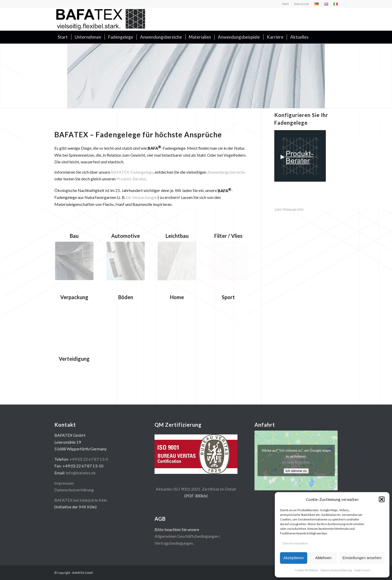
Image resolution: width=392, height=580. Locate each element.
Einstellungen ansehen (362, 558)
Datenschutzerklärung (336, 570)
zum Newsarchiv (289, 209)
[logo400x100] (101, 19)
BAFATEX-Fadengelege (132, 172)
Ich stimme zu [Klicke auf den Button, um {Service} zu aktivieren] (296, 471)
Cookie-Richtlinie (306, 570)
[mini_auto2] (126, 261)
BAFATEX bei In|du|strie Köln (81, 500)
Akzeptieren (293, 558)
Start (286, 4)
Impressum (362, 570)
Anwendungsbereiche (226, 172)
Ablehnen (323, 558)
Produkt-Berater (131, 179)
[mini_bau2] (74, 261)
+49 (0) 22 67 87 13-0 (89, 459)
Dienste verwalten (295, 543)
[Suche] (334, 37)
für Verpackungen (142, 197)
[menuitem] (286, 4)
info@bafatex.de (81, 473)
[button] (382, 499)
